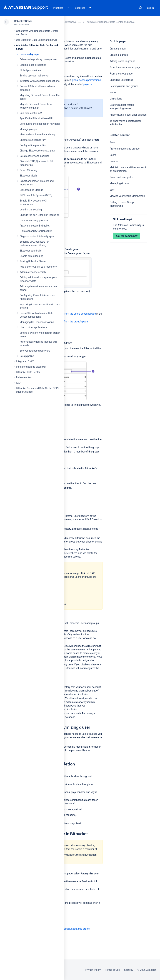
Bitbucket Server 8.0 (25, 21)
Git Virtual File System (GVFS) (36, 195)
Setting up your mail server (34, 76)
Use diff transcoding (31, 210)
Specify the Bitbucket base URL (37, 118)
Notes (113, 92)
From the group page (121, 74)
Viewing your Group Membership (127, 196)
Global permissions (30, 70)
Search (141, 8)
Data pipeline (27, 356)
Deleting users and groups (124, 86)
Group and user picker (122, 177)
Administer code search (33, 272)
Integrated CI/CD (25, 361)
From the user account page (125, 67)
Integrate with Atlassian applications (40, 81)
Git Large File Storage (31, 190)
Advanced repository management (39, 59)
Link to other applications (33, 327)
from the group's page (76, 322)
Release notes (24, 377)
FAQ (18, 383)
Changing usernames (121, 80)
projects (87, 84)
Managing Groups (119, 183)
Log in (150, 8)
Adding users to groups (122, 61)
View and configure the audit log (37, 135)
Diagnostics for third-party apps (37, 236)
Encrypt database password (35, 351)
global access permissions (86, 80)
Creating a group (119, 55)
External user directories (33, 65)
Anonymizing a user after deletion (128, 115)
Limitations (116, 99)
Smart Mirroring (28, 170)
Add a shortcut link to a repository (38, 267)
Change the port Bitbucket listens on (40, 215)
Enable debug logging (31, 256)
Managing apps (28, 129)
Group (113, 142)
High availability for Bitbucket (36, 231)
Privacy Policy (93, 970)
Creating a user (118, 49)
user (112, 190)
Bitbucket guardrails (31, 251)
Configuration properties (33, 145)
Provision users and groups (125, 149)
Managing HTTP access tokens (37, 322)
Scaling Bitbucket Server (33, 261)
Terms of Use (112, 970)
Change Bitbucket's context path (37, 151)
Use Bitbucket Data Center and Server (37, 40)
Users (113, 155)
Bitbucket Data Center (28, 372)
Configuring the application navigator (40, 124)
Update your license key (33, 140)
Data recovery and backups (34, 156)
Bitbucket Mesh (28, 176)
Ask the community (127, 236)
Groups (114, 161)
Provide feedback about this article (71, 929)
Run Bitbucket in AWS (31, 113)
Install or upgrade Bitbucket (31, 367)
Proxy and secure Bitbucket (35, 226)
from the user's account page (80, 314)
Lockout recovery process (34, 220)
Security (129, 970)
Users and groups (29, 54)
